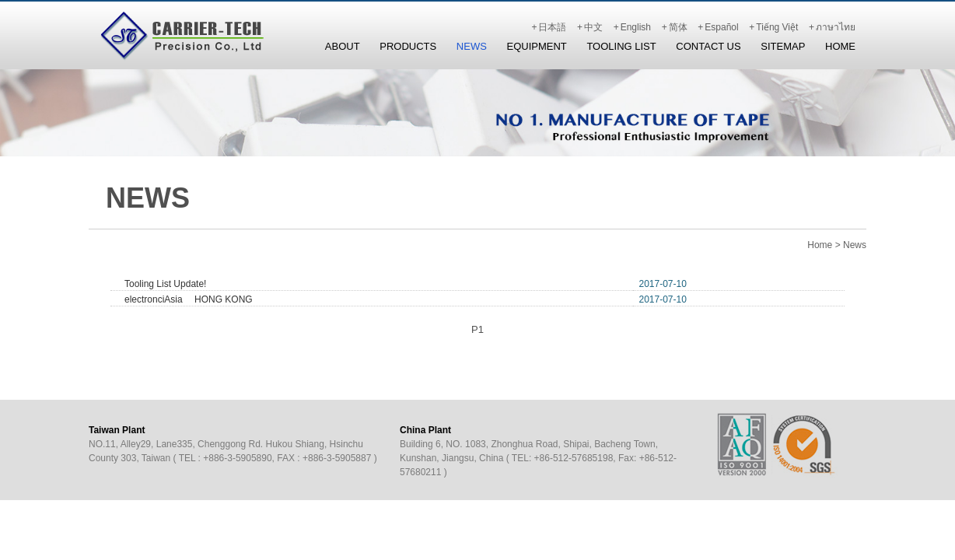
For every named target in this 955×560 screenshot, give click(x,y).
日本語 (552, 27)
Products (408, 46)
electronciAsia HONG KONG (189, 299)
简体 (678, 27)
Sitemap (783, 46)
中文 (593, 27)
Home (840, 46)
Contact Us (708, 46)
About (343, 46)
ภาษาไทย (836, 27)
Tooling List (621, 46)
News (472, 46)
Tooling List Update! (165, 284)
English (636, 27)
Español (721, 27)
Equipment (536, 46)
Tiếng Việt (777, 27)
